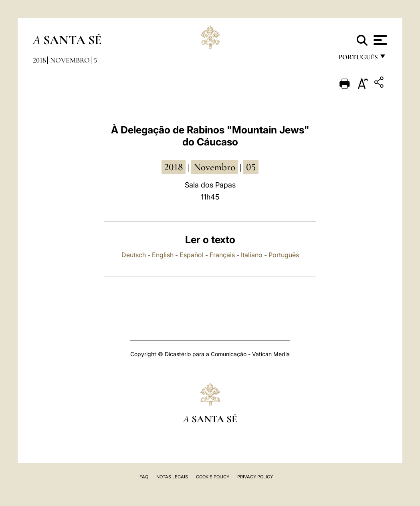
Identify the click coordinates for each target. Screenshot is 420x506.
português (358, 59)
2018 (39, 60)
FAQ (144, 477)
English (163, 255)
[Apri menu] (379, 40)
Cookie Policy (213, 477)
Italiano (252, 255)
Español (192, 255)
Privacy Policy (255, 477)
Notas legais (172, 477)
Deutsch (134, 255)
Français (222, 255)
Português (284, 255)
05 (251, 167)
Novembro (70, 60)
